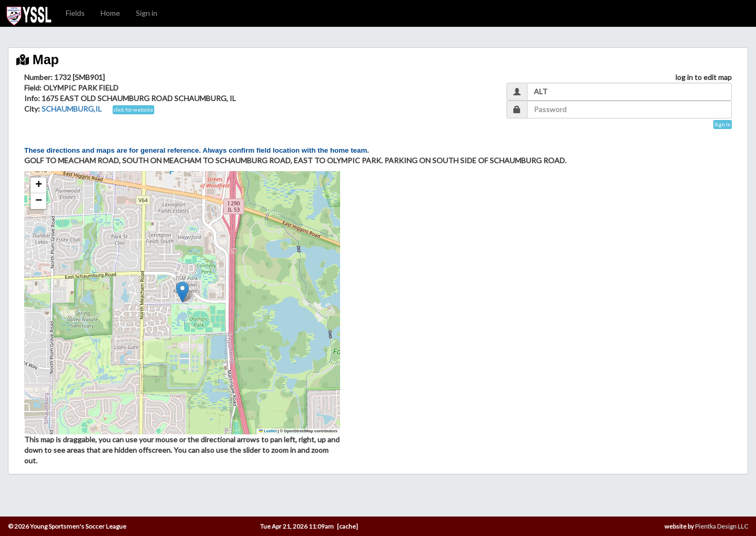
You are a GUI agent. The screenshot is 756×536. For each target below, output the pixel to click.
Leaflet (268, 431)
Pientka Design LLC (722, 526)
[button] (182, 292)
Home (110, 13)
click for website (133, 110)
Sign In (723, 124)
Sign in (147, 13)
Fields (75, 13)
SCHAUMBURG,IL (72, 109)
